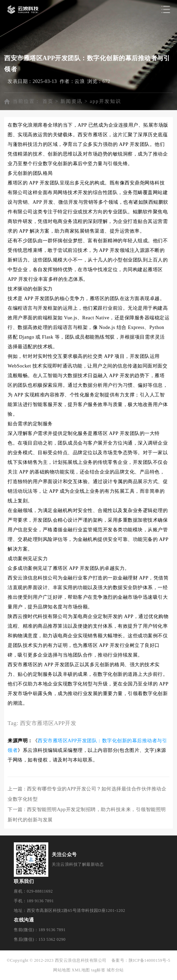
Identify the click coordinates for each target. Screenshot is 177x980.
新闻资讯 (71, 101)
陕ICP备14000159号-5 (150, 960)
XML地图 (81, 970)
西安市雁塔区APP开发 (48, 723)
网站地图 (62, 970)
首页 (48, 101)
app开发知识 (105, 101)
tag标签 (98, 970)
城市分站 (115, 970)
